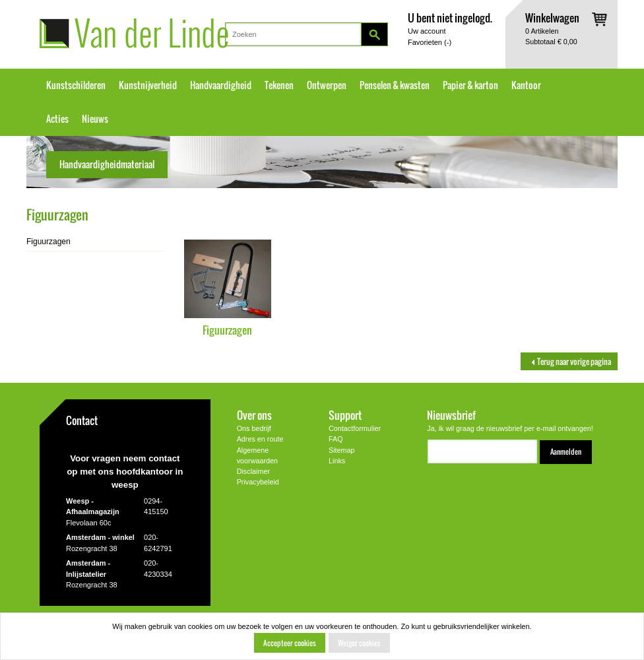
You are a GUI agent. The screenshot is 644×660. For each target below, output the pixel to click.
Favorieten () (430, 42)
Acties (57, 119)
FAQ (336, 439)
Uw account (427, 31)
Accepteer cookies (290, 643)
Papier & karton (470, 85)
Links (337, 461)
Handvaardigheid (221, 85)
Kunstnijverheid (148, 85)
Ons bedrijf (254, 428)
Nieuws (95, 119)
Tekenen (279, 85)
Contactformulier (355, 428)
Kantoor (526, 85)
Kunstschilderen (76, 85)
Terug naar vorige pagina (569, 361)
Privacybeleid (258, 482)
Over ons (254, 415)
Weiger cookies (359, 643)
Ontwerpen (327, 85)
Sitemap (342, 450)
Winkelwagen (552, 17)
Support (345, 415)
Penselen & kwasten (395, 85)
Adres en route (260, 439)
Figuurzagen (227, 330)
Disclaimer (253, 471)
